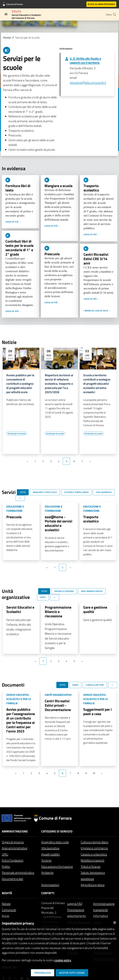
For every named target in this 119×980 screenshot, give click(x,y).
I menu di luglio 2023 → (97, 311)
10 (94, 773)
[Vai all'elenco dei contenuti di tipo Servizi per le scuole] (17, 433)
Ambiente (47, 873)
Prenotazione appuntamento (77, 913)
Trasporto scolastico (91, 188)
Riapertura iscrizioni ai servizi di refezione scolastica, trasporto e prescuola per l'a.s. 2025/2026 (59, 384)
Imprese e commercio (94, 848)
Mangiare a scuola (58, 186)
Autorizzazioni (50, 885)
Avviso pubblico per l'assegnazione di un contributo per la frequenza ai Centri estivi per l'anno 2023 (21, 720)
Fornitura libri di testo (18, 188)
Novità (7, 893)
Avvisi (5, 916)
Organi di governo (13, 842)
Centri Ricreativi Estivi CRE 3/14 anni (96, 259)
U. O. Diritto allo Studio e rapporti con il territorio (85, 60)
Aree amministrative (15, 848)
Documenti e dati (12, 879)
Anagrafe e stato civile (55, 842)
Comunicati (9, 910)
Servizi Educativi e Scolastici (20, 609)
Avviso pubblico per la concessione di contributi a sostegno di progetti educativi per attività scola (20, 384)
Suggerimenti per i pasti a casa (97, 712)
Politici (6, 866)
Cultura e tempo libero (95, 842)
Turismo (46, 860)
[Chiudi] (115, 922)
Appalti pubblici (51, 854)
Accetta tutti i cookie (72, 973)
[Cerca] (114, 14)
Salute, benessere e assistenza (93, 876)
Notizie (6, 904)
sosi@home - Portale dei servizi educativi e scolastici (59, 523)
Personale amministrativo (18, 873)
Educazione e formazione (57, 866)
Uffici (5, 854)
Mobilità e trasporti (92, 860)
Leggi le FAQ (75, 904)
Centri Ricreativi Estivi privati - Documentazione (58, 705)
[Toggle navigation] (6, 14)
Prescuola (52, 254)
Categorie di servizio (57, 831)
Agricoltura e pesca (93, 885)
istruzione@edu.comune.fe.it (88, 82)
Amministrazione (15, 831)
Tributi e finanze (91, 866)
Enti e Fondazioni (13, 860)
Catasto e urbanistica (94, 854)
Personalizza (43, 973)
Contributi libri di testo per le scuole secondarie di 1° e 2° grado (19, 248)
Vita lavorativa (50, 848)
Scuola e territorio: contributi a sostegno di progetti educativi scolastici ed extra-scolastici (97, 384)
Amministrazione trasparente (104, 907)
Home (7, 37)
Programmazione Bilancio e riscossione (58, 612)
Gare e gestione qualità (95, 609)
